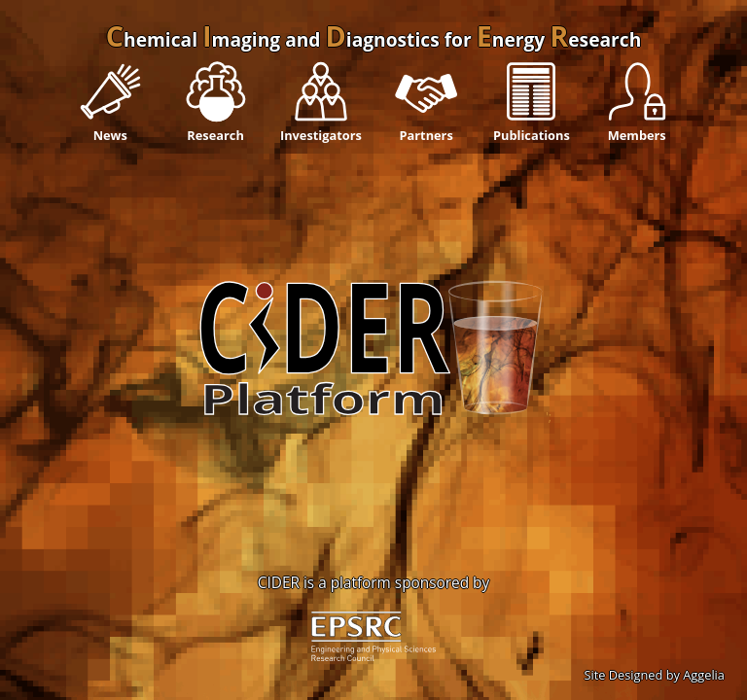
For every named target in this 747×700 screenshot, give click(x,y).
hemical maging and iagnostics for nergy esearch (374, 39)
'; (373, 415)
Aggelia (704, 675)
